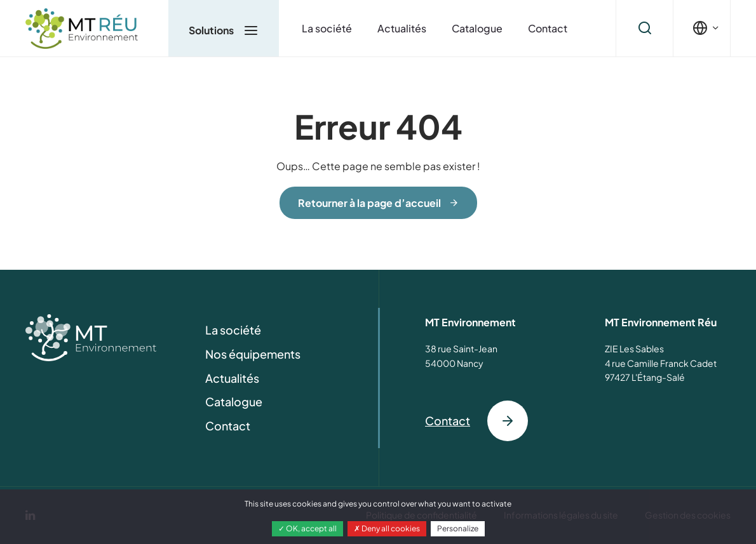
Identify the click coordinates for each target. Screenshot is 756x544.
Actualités (402, 28)
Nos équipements (253, 354)
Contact (548, 28)
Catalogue (477, 28)
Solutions (224, 30)
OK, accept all (307, 528)
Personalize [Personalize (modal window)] (458, 528)
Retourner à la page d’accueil (369, 203)
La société (327, 28)
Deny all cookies (387, 528)
